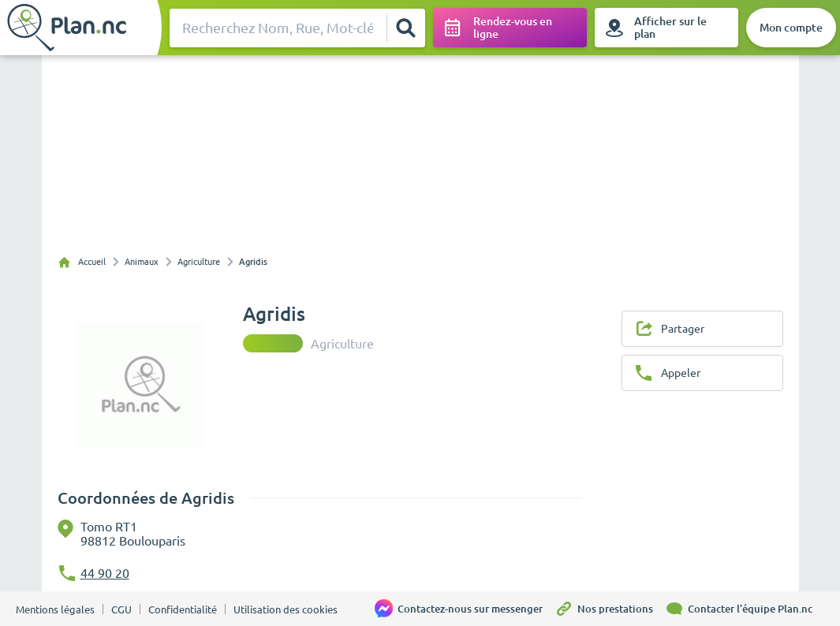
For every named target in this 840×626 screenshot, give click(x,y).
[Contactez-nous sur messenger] (465, 609)
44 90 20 (105, 573)
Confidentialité (183, 609)
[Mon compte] (791, 28)
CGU (121, 609)
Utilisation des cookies (286, 609)
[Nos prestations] (610, 609)
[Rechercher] (405, 28)
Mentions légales (55, 609)
